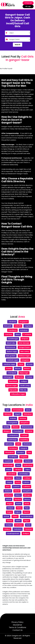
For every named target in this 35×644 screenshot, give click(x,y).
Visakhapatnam (13, 533)
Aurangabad (12, 423)
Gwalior (18, 461)
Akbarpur (8, 414)
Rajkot (18, 512)
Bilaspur (7, 431)
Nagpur (10, 504)
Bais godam (11, 356)
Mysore (27, 499)
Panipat (10, 508)
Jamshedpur (24, 474)
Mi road (30, 364)
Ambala (13, 418)
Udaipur (7, 529)
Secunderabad (27, 516)
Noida (27, 504)
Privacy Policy (17, 622)
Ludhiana (27, 487)
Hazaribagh (8, 465)
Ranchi (26, 512)
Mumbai (18, 499)
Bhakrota (19, 377)
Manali (17, 491)
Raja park (13, 390)
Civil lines (9, 334)
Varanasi (28, 529)
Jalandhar (11, 474)
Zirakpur (26, 533)
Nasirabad (13, 381)
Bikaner (18, 369)
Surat (28, 525)
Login (28, 6)
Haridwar (28, 461)
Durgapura (24, 322)
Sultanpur (19, 525)
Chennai (29, 431)
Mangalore (27, 491)
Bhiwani (15, 427)
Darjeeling (24, 440)
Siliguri (27, 521)
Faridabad (13, 448)
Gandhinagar (13, 339)
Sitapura (25, 339)
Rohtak (6, 516)
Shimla (10, 521)
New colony (25, 352)
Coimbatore (13, 435)
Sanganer (25, 360)
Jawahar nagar (9, 364)
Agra (8, 410)
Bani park (8, 326)
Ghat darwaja (24, 343)
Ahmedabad (18, 410)
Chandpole (12, 373)
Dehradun (9, 444)
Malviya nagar (24, 356)
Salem (15, 516)
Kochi (18, 482)
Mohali (9, 499)
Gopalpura (12, 330)
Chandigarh (18, 431)
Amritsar (23, 418)
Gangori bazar (24, 347)
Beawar (27, 369)
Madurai (8, 491)
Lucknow (16, 487)
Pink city (23, 390)
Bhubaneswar (27, 427)
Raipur (9, 512)
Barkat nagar (12, 352)
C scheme (27, 334)
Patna (19, 508)
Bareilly (6, 427)
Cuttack (24, 435)
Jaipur (27, 470)
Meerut (18, 495)
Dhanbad (27, 444)
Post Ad (28, 3)
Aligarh (18, 414)
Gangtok (24, 448)
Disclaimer (18, 625)
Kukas (21, 364)
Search (18, 45)
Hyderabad (28, 465)
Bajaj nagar (24, 373)
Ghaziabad (9, 452)
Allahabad (28, 414)
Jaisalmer (12, 322)
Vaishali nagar (13, 360)
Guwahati (8, 461)
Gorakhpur (13, 457)
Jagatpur (28, 326)
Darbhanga (12, 440)
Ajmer (28, 410)
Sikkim (18, 521)
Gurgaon (24, 457)
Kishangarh (8, 377)
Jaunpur (9, 478)
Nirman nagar (12, 386)
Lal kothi (18, 326)
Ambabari (24, 330)
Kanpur (9, 482)
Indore (9, 470)
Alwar (18, 334)
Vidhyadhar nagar (18, 394)
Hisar (18, 465)
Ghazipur (21, 452)
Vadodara (18, 529)
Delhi (18, 444)
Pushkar (29, 377)
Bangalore (25, 423)
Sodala (9, 369)
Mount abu (11, 343)
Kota (8, 487)
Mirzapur (27, 495)
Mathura (9, 495)
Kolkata (26, 482)
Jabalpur (18, 470)
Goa (29, 452)
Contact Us (17, 630)
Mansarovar (11, 347)
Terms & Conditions (17, 627)
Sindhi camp (25, 386)
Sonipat (9, 525)
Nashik (19, 504)
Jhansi (18, 478)
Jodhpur (24, 381)
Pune (27, 508)
